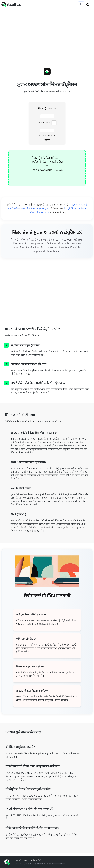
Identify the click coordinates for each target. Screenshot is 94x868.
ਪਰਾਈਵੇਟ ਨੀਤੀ (35, 860)
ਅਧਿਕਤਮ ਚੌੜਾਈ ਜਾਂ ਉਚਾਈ (47, 138)
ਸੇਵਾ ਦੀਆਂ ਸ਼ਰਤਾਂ (22, 860)
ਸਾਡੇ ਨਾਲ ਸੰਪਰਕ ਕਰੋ (59, 864)
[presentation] (47, 168)
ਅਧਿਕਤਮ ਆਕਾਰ (47, 123)
